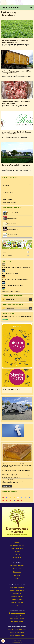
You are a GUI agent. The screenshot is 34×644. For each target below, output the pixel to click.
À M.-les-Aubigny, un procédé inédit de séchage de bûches (17, 72)
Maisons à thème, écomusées (17, 630)
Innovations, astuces (17, 622)
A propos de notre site (17, 545)
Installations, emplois (17, 599)
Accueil (17, 542)
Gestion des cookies (17, 642)
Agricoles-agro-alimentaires (17, 613)
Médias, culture (17, 593)
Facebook (17, 551)
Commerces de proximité (17, 619)
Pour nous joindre (17, 548)
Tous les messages (7, 486)
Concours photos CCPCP (11, 213)
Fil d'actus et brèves (17, 566)
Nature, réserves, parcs (17, 635)
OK (31, 299)
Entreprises (17, 569)
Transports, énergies (17, 596)
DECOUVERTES (6, 185)
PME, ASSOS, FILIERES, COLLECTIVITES (11, 182)
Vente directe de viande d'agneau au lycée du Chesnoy (16, 102)
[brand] (10, 7)
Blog (17, 578)
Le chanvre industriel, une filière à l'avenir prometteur (15, 41)
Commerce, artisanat (17, 605)
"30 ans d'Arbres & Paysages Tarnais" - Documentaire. (16, 268)
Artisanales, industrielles (17, 616)
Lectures (17, 575)
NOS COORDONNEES (7, 199)
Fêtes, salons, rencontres (17, 588)
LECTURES (5, 189)
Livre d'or (17, 554)
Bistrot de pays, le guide (11, 389)
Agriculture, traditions (17, 602)
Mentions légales (17, 640)
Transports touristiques (17, 632)
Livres (4, 252)
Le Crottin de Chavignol (10, 229)
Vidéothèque (17, 558)
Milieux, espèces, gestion (17, 591)
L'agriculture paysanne (10, 235)
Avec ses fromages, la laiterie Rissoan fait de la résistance (17, 133)
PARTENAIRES (6, 196)
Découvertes (17, 572)
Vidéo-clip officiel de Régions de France (12, 285)
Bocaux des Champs (10, 224)
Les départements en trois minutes (11, 291)
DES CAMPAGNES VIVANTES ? (9, 202)
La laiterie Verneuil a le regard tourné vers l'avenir (16, 166)
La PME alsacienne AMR (10, 218)
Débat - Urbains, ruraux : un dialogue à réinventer (15, 279)
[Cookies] (3, 641)
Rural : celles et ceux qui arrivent (10, 273)
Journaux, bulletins (7, 256)
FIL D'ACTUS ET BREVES (8, 192)
